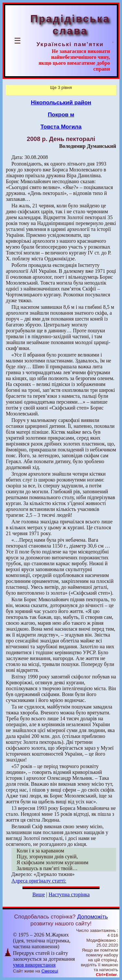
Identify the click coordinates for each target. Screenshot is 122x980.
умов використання (34, 965)
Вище (39, 894)
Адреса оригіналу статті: (39, 881)
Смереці (50, 971)
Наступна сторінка (69, 894)
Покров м (61, 114)
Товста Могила (61, 127)
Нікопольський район (61, 102)
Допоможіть (92, 917)
